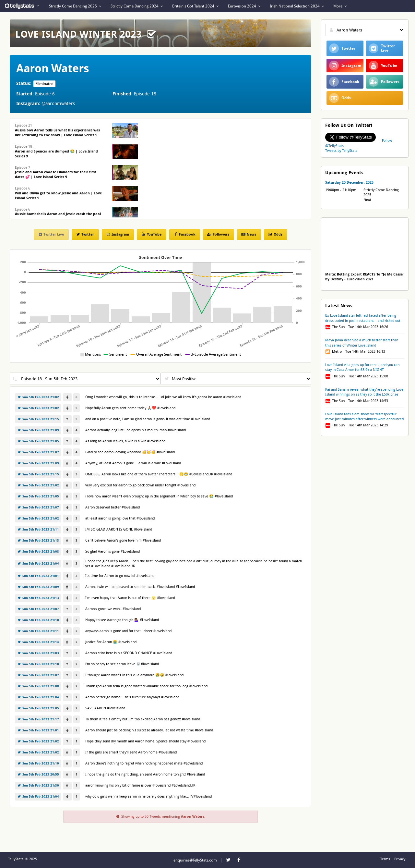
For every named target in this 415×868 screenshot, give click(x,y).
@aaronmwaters (58, 104)
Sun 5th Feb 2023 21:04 (38, 563)
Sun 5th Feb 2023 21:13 (38, 540)
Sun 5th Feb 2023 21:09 (38, 430)
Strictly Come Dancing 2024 (137, 6)
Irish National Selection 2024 (297, 6)
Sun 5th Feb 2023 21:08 (38, 551)
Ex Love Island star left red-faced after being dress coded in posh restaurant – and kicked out (363, 318)
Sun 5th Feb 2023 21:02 (38, 397)
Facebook (184, 234)
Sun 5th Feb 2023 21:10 (38, 620)
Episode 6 (58, 193)
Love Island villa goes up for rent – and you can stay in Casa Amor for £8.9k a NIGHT (362, 367)
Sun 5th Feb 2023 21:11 (38, 529)
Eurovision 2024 (244, 6)
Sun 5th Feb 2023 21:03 (38, 653)
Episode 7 (56, 172)
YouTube (151, 234)
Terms (385, 859)
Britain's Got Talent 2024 (195, 6)
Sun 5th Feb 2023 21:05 (38, 441)
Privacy (400, 859)
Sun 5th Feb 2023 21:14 (38, 642)
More (340, 6)
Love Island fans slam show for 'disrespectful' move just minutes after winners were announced (364, 417)
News (249, 234)
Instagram (118, 234)
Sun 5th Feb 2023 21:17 (38, 719)
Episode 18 (56, 151)
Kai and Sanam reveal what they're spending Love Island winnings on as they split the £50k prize (364, 392)
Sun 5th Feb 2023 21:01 (38, 576)
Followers (218, 234)
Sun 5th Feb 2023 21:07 (38, 452)
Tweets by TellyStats (341, 151)
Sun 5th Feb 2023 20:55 (38, 774)
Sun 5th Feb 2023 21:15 (38, 419)
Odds (275, 234)
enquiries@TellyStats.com (195, 860)
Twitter (85, 234)
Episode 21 (57, 130)
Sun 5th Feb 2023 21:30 (38, 785)
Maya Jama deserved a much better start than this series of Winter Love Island (362, 343)
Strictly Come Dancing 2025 (75, 6)
